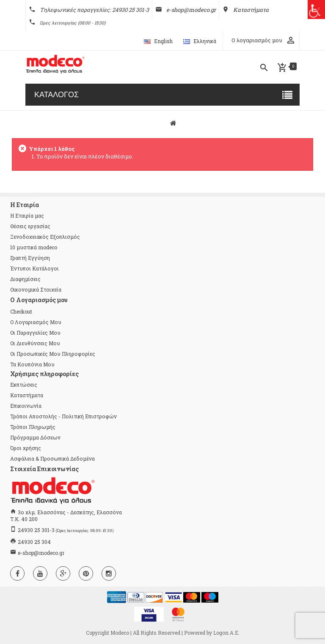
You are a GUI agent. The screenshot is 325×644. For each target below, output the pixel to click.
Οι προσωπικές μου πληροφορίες (53, 354)
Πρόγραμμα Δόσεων (35, 437)
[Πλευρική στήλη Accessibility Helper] (315, 10)
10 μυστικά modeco (34, 247)
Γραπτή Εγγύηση (30, 258)
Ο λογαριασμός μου (36, 322)
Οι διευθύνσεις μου (35, 343)
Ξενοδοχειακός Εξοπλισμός (45, 237)
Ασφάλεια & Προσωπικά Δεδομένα (52, 458)
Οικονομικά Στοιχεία (36, 289)
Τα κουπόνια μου (32, 364)
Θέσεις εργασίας (30, 226)
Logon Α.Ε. (226, 633)
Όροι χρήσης (26, 448)
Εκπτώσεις (24, 385)
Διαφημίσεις (25, 279)
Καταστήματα (27, 395)
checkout (21, 311)
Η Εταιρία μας (27, 216)
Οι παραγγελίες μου (35, 333)
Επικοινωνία (26, 406)
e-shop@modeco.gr (41, 553)
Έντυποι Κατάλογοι (34, 268)
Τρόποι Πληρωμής (33, 427)
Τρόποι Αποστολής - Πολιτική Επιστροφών (63, 416)
